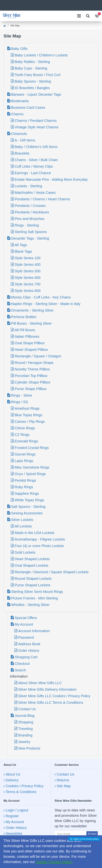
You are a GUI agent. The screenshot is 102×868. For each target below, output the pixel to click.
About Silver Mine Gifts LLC (40, 683)
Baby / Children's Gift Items (36, 147)
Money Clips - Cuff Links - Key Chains (41, 297)
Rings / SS (19, 402)
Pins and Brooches (30, 219)
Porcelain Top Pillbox (31, 376)
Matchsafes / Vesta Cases (35, 193)
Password (26, 637)
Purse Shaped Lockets (32, 585)
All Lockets (23, 526)
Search (20, 670)
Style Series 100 (28, 258)
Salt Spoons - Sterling (28, 507)
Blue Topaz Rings (28, 415)
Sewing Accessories (27, 513)
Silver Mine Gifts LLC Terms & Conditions (51, 702)
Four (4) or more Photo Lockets (39, 546)
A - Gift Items (25, 140)
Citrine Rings (25, 428)
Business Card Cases (28, 108)
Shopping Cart (26, 657)
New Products (29, 748)
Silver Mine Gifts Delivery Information (47, 689)
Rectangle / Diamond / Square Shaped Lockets (52, 572)
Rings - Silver (22, 395)
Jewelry (24, 742)
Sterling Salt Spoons (31, 232)
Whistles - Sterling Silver (30, 605)
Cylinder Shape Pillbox (32, 382)
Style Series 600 (28, 278)
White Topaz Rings (29, 500)
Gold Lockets (25, 552)
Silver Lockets (22, 520)
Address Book (29, 644)
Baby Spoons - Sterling (33, 81)
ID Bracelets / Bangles (32, 88)
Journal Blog (25, 716)
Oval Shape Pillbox (30, 343)
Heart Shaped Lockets (32, 559)
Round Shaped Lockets (33, 579)
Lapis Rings (24, 461)
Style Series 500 (28, 271)
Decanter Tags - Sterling (30, 238)
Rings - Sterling (27, 225)
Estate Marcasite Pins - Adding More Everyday (51, 179)
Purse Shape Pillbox (31, 389)
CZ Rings (22, 435)
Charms (17, 114)
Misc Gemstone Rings (32, 467)
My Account (24, 624)
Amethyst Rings (27, 408)
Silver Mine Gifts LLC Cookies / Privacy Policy (54, 696)
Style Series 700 (28, 284)
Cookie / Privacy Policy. (54, 862)
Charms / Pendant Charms (36, 121)
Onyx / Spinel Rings (30, 474)
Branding (25, 735)
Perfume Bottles (24, 317)
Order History (29, 651)
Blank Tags (23, 251)
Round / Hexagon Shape (34, 363)
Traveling (25, 729)
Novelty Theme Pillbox (32, 369)
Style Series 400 (28, 265)
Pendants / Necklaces (32, 212)
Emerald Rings (26, 441)
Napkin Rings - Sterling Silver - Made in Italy (46, 304)
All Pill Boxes (25, 330)
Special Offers (26, 618)
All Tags (21, 245)
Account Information (34, 631)
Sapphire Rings (27, 493)
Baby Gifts (19, 49)
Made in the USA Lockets (35, 533)
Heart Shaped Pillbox (31, 350)
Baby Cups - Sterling (31, 68)
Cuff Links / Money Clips (34, 166)
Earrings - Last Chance (33, 173)
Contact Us (27, 709)
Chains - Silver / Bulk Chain (36, 160)
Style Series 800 (28, 291)
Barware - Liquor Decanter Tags (36, 94)
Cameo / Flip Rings (30, 422)
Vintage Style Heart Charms (37, 127)
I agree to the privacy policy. (86, 839)
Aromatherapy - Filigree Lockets (40, 539)
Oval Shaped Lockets (32, 565)
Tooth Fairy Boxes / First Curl (38, 75)
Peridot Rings (25, 480)
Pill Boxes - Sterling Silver (31, 323)
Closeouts (19, 134)
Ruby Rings (24, 487)
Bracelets (22, 153)
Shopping (26, 722)
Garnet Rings (25, 454)
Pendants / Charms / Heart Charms (42, 199)
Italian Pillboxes (27, 336)
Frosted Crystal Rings (32, 448)
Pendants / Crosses (30, 206)
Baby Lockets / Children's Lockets (41, 55)
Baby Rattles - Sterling (32, 62)
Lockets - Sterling (28, 186)
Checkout (22, 664)
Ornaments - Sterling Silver (32, 310)
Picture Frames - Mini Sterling (34, 598)
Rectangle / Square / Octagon (38, 356)
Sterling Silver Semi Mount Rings (37, 592)
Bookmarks (20, 101)
